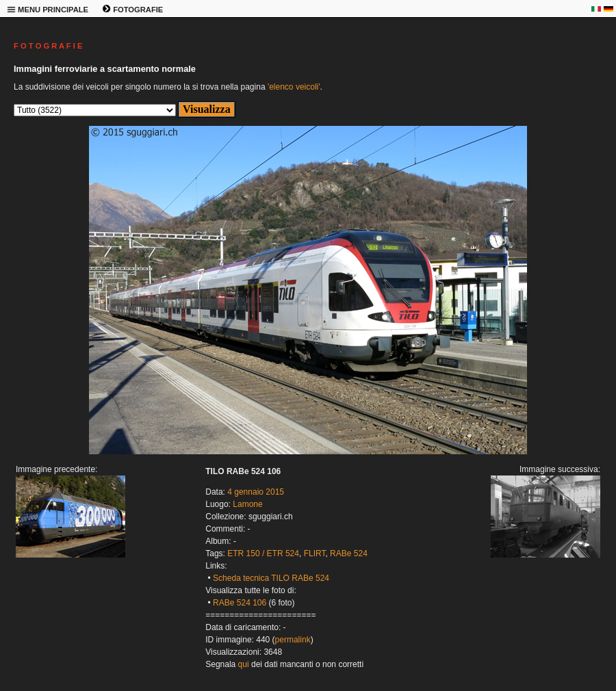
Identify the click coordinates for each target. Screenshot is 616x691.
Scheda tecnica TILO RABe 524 (271, 578)
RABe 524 (349, 553)
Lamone (247, 504)
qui (244, 664)
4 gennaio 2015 (256, 492)
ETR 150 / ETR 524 (263, 553)
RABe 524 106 (240, 603)
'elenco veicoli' (294, 87)
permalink (293, 640)
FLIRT (315, 553)
